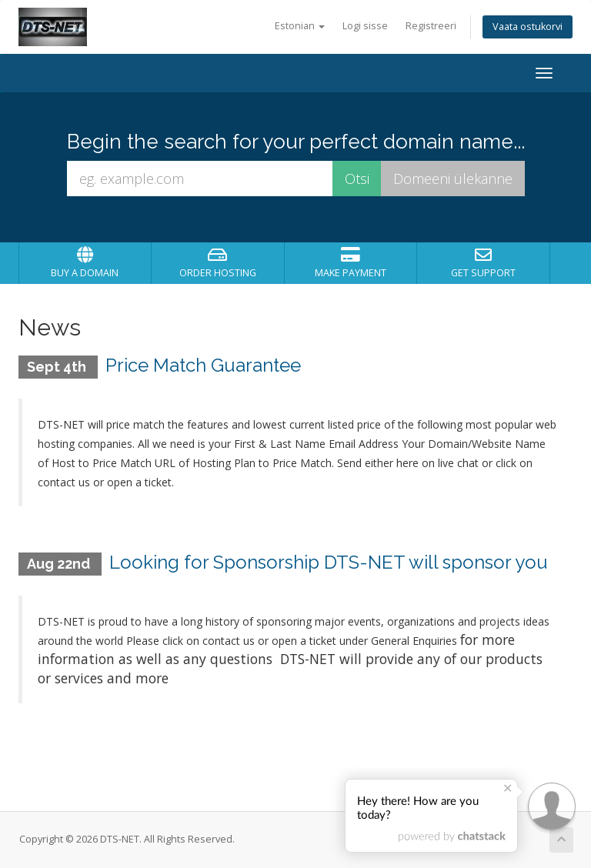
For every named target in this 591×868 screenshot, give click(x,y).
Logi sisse (365, 26)
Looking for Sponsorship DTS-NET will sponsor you (329, 562)
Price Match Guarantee (203, 365)
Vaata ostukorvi (528, 27)
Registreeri (431, 26)
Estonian (300, 26)
